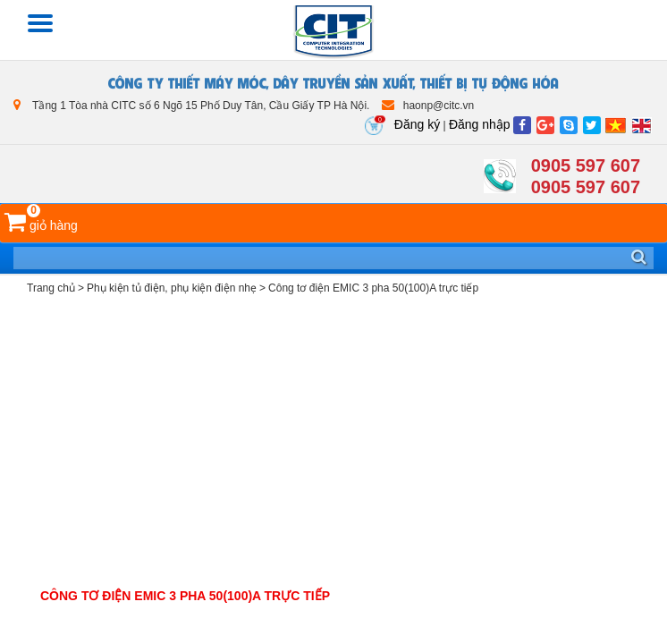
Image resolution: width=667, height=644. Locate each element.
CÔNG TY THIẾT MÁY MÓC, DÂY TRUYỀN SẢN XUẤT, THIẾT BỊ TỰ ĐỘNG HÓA (333, 82)
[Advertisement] (333, 444)
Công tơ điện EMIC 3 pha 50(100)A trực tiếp (373, 288)
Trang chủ (51, 288)
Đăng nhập (480, 124)
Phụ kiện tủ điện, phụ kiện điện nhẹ (172, 288)
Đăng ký (417, 124)
